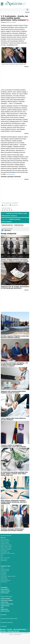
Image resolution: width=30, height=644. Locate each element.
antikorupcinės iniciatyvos (9, 216)
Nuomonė (4, 626)
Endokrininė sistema (5, 544)
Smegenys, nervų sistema (6, 545)
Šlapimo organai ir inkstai (6, 546)
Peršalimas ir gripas (5, 571)
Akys (2, 556)
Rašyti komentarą (19, 225)
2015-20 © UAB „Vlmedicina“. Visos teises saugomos (12, 633)
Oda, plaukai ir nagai (5, 552)
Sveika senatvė (5, 593)
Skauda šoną (4, 575)
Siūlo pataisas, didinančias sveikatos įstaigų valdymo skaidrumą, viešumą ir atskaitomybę (14, 502)
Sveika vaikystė (5, 589)
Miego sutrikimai (4, 579)
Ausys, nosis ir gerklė (5, 558)
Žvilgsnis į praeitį (5, 591)
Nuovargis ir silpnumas (6, 580)
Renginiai (4, 615)
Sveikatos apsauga (15, 219)
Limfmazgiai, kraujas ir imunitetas (8, 553)
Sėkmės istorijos (5, 611)
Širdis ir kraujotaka (5, 539)
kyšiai (25, 213)
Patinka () (6, 205)
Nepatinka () (15, 205)
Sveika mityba (4, 602)
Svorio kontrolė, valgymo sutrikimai (8, 576)
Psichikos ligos (4, 561)
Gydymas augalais (6, 599)
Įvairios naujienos (7, 222)
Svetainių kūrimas (17, 634)
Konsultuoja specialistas (9, 619)
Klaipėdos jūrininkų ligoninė (14, 213)
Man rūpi (3, 538)
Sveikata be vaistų (7, 596)
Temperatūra (3, 572)
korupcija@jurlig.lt (11, 174)
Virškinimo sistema (5, 542)
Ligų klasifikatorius (20, 629)
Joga (2, 607)
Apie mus (9, 629)
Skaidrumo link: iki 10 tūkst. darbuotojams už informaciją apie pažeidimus (15, 287)
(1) (28, 20)
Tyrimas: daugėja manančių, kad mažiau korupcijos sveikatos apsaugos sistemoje (15, 260)
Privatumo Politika (13, 631)
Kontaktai (3, 631)
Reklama (27, 12)
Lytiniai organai (4, 551)
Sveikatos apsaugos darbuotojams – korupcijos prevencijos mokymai (13, 530)
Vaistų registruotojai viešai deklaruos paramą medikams (13, 419)
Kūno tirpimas (4, 573)
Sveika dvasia (4, 609)
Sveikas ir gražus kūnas (7, 604)
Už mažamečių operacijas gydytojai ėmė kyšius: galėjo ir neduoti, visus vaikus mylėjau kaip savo (14, 474)
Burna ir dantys (4, 559)
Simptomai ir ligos (6, 566)
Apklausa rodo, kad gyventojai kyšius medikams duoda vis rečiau (13, 392)
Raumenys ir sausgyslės (6, 549)
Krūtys (2, 555)
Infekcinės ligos (4, 582)
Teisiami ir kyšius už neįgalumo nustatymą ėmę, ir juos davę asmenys (13, 446)
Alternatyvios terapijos (7, 600)
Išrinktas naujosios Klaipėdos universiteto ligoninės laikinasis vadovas (15, 337)
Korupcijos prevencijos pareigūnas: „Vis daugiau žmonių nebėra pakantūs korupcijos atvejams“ (14, 364)
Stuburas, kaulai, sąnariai (6, 548)
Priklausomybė (4, 578)
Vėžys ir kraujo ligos (5, 569)
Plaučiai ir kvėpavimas (6, 541)
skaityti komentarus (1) (7, 225)
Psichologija (4, 587)
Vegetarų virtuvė (5, 606)
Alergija (2, 568)
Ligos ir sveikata (6, 536)
